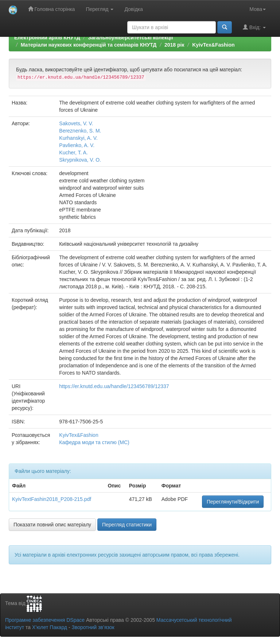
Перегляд (100, 9)
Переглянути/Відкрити (233, 502)
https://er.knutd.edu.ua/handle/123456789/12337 (114, 386)
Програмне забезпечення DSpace (45, 620)
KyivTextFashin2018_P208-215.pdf (52, 499)
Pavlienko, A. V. (77, 145)
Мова (258, 9)
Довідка (133, 9)
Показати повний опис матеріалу (52, 525)
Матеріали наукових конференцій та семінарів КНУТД (89, 45)
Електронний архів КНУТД (47, 37)
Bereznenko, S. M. (80, 131)
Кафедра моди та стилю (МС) (94, 442)
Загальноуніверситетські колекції (130, 37)
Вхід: (254, 27)
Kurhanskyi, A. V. (78, 138)
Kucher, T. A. (73, 153)
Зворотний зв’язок (93, 627)
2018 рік (174, 45)
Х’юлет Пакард (50, 627)
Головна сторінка (52, 9)
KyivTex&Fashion (213, 45)
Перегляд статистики (127, 525)
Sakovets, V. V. (76, 123)
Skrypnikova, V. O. (80, 160)
